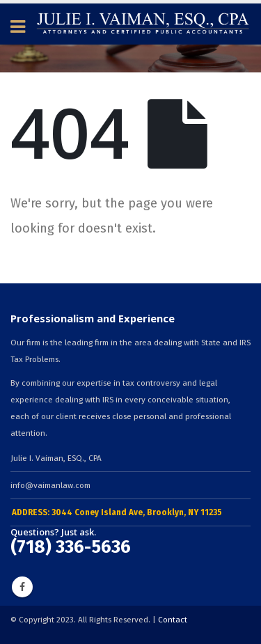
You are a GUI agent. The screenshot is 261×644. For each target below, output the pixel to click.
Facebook (22, 587)
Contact (173, 620)
